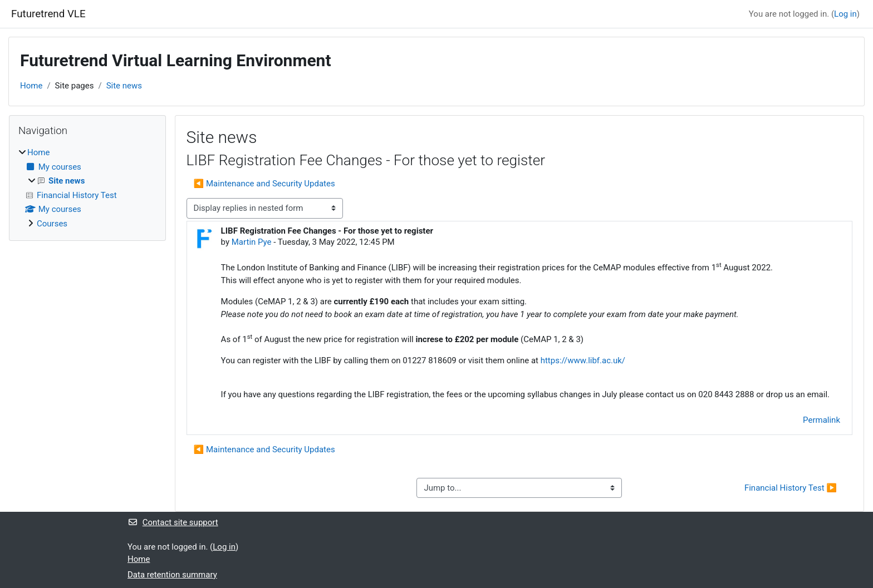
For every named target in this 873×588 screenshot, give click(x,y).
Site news (124, 86)
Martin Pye (252, 242)
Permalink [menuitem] (821, 420)
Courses (52, 224)
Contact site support (173, 522)
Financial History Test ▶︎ (791, 488)
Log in (845, 14)
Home (31, 86)
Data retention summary (172, 575)
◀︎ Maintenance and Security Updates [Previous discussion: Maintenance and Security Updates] (264, 184)
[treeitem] (87, 188)
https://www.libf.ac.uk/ (583, 360)
